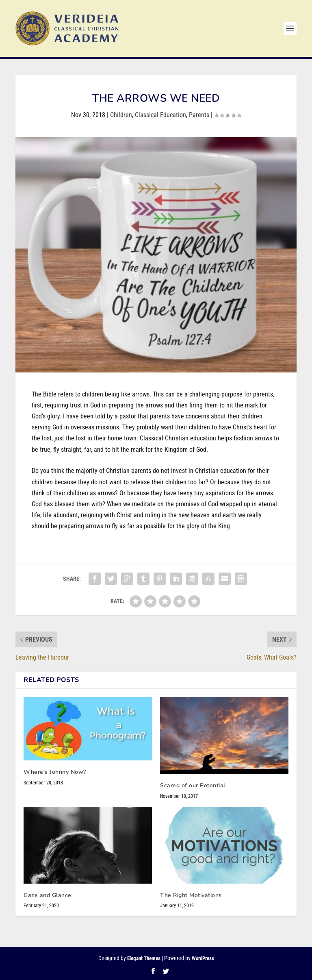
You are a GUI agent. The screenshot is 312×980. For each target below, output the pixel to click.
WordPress (203, 958)
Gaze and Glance (48, 895)
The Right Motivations (191, 895)
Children (121, 115)
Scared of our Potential (193, 785)
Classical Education (160, 115)
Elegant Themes (144, 958)
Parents (199, 115)
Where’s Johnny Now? (55, 772)
